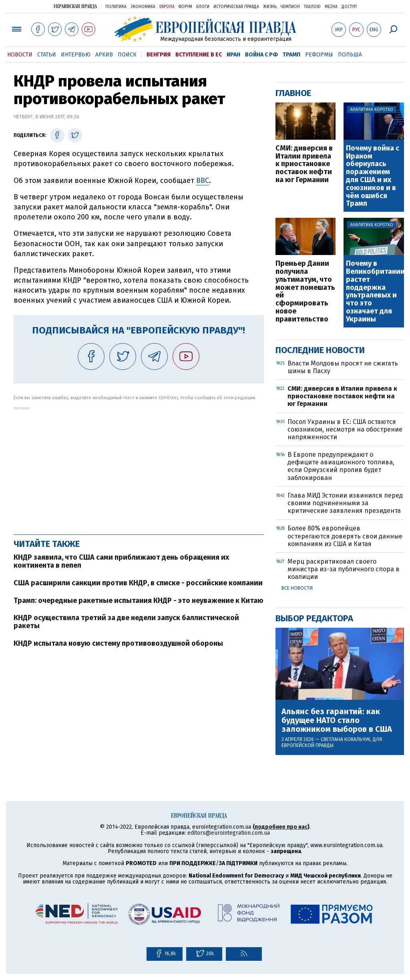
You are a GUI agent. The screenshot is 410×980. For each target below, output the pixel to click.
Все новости (297, 588)
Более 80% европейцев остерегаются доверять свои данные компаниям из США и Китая (345, 536)
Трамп (291, 55)
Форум (185, 7)
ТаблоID (312, 7)
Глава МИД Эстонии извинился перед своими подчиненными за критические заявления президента (345, 503)
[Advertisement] (139, 466)
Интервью (76, 55)
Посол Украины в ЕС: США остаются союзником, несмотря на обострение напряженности (345, 429)
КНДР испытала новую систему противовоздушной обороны (118, 643)
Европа (167, 7)
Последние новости (320, 350)
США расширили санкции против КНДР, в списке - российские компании (138, 583)
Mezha (331, 7)
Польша (350, 55)
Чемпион (290, 7)
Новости (20, 55)
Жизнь (270, 7)
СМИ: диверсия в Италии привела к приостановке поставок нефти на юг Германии (304, 164)
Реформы (319, 55)
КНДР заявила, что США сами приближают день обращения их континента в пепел (121, 561)
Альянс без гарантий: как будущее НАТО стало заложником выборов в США (337, 720)
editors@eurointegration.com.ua (229, 833)
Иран (233, 55)
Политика (116, 7)
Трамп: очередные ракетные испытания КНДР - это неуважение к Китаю (139, 600)
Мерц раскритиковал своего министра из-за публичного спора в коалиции (344, 569)
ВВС (203, 181)
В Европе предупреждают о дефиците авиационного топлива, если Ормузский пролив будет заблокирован (341, 466)
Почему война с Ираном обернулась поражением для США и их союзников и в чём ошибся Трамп (373, 176)
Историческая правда (236, 7)
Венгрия (159, 55)
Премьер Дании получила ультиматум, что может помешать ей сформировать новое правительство (305, 291)
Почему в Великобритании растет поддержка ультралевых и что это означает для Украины (375, 291)
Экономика (143, 7)
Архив (104, 55)
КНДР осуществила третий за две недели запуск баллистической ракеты (126, 622)
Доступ (349, 7)
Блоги (203, 7)
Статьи (47, 55)
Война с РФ (261, 55)
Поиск (127, 55)
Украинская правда (75, 6)
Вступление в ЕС (199, 55)
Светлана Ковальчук (346, 739)
